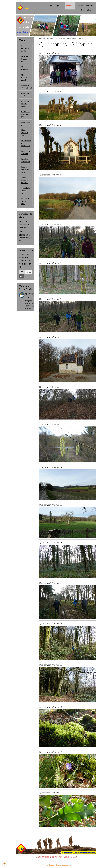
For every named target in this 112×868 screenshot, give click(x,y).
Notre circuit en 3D (25, 133)
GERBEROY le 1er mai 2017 (26, 114)
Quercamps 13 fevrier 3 (50, 125)
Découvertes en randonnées (26, 144)
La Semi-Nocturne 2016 (25, 170)
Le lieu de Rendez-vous (25, 59)
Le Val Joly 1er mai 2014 (25, 202)
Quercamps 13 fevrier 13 (51, 542)
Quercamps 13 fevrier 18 (51, 752)
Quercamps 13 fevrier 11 (51, 467)
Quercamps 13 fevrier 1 (50, 53)
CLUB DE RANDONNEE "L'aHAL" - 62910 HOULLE (56, 857)
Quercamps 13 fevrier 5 (50, 224)
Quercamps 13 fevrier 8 (50, 337)
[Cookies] (5, 863)
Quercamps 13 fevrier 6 (50, 263)
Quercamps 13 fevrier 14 (51, 583)
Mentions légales (47, 865)
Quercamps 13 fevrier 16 (51, 665)
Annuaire (90, 6)
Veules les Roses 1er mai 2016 (25, 181)
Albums (69, 6)
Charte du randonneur (26, 95)
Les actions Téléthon (25, 153)
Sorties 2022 (60, 38)
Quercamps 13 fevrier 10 (51, 424)
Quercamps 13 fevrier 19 (51, 793)
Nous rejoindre (25, 68)
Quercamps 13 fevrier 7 (50, 299)
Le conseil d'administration (27, 87)
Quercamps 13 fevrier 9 (50, 387)
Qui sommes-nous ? (25, 77)
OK (22, 277)
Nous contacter (87, 10)
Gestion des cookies (64, 865)
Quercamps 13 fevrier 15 (51, 624)
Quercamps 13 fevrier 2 (50, 91)
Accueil (50, 6)
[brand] (24, 8)
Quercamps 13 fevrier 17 (51, 707)
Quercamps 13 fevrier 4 (50, 175)
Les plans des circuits (26, 161)
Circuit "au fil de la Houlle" (25, 104)
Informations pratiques (26, 124)
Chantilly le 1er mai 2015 (25, 191)
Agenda (59, 6)
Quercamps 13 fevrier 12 (51, 505)
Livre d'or (80, 6)
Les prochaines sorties (25, 48)
